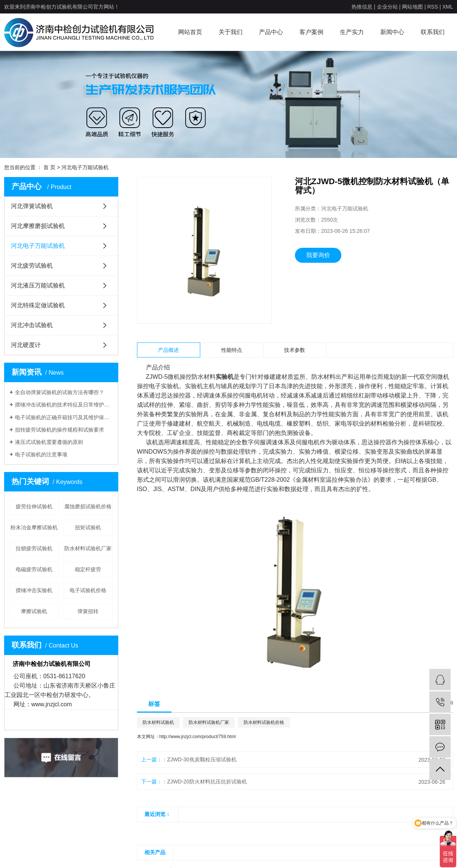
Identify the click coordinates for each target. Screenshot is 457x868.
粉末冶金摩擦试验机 (34, 527)
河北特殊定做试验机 (38, 305)
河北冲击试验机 (32, 325)
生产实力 (352, 32)
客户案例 (311, 32)
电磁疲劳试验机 (34, 569)
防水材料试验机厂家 (88, 548)
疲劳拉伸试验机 (34, 506)
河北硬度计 (26, 345)
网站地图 (412, 7)
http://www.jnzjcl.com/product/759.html (198, 737)
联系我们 (433, 32)
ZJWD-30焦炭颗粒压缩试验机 (202, 759)
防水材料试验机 (158, 722)
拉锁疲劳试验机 (34, 548)
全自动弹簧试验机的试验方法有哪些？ (60, 392)
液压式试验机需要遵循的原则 (49, 442)
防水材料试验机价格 (264, 722)
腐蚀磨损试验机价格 (88, 506)
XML (448, 7)
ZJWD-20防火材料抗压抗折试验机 (207, 782)
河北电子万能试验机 (85, 167)
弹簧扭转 (88, 611)
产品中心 (271, 32)
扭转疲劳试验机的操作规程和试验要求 (60, 430)
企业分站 (387, 7)
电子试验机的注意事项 (41, 454)
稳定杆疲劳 (88, 569)
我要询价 (318, 255)
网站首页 (190, 32)
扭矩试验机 (88, 527)
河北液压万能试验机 (38, 285)
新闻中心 (392, 32)
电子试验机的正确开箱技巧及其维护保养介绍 (64, 417)
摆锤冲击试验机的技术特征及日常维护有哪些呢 (64, 405)
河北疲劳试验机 (32, 266)
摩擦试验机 (34, 611)
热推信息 (362, 7)
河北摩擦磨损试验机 (38, 226)
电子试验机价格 (88, 590)
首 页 (49, 167)
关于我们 (231, 32)
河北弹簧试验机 (32, 206)
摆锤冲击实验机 (34, 590)
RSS (432, 7)
